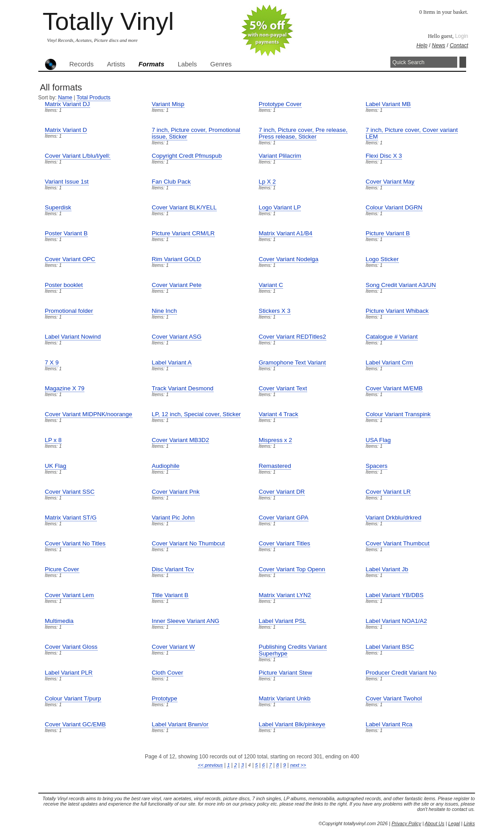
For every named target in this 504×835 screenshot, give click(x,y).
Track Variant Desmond (183, 388)
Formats (152, 64)
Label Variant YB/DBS (395, 595)
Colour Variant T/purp (73, 698)
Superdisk (58, 207)
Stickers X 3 (275, 311)
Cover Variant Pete (177, 285)
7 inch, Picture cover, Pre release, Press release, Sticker (303, 133)
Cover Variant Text (283, 388)
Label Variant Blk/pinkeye (292, 724)
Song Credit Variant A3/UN (401, 285)
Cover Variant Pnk (176, 492)
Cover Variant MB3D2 (181, 440)
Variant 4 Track (279, 414)
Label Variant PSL (283, 621)
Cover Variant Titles (285, 543)
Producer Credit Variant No (401, 673)
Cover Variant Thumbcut (398, 543)
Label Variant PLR (69, 673)
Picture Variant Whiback (397, 311)
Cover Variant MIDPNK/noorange (89, 414)
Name (65, 98)
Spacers (377, 466)
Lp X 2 (268, 182)
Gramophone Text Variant (293, 362)
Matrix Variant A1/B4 (286, 233)
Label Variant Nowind (73, 337)
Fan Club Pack (171, 182)
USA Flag (378, 440)
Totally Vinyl (109, 21)
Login (461, 36)
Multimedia (59, 621)
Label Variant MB (388, 104)
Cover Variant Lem (70, 595)
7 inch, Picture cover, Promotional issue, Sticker (196, 133)
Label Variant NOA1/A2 (397, 621)
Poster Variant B (66, 233)
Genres (221, 64)
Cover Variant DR (282, 492)
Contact (459, 45)
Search (463, 62)
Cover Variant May (390, 182)
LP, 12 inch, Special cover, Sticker (197, 414)
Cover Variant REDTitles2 (293, 337)
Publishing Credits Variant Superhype (293, 650)
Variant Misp (168, 104)
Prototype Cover (280, 104)
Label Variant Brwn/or (180, 724)
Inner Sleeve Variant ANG (186, 621)
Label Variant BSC (390, 647)
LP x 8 (53, 440)
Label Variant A (172, 362)
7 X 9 (52, 362)
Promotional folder (69, 311)
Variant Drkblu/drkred (394, 518)
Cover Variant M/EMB (394, 388)
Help (422, 45)
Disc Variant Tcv (173, 569)
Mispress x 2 (276, 440)
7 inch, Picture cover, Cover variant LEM (412, 133)
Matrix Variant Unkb (285, 698)
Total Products (94, 98)
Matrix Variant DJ (68, 104)
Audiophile (166, 466)
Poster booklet (64, 285)
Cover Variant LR (388, 492)
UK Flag (56, 466)
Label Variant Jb (387, 569)
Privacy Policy (406, 823)
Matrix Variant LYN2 (285, 595)
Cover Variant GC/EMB (76, 724)
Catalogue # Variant (392, 337)
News (438, 45)
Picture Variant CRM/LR (183, 233)
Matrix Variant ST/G (71, 518)
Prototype (165, 698)
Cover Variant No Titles (75, 543)
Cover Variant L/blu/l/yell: (78, 156)
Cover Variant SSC (70, 492)
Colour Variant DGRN (394, 207)
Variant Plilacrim (280, 156)
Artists (116, 64)
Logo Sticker (382, 259)
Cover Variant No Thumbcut (188, 543)
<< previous (210, 765)
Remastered (275, 466)
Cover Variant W (174, 647)
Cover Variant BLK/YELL (184, 207)
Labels (187, 64)
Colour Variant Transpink (398, 414)
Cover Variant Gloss (71, 647)
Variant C (271, 285)
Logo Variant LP (280, 207)
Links (469, 823)
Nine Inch (164, 311)
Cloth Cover (168, 673)
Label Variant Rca (389, 724)
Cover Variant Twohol (394, 698)
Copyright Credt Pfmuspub (187, 156)
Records (82, 64)
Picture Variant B (388, 233)
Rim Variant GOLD (176, 259)
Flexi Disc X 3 (384, 156)
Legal (454, 823)
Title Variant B (170, 595)
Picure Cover (62, 569)
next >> (298, 765)
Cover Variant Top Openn (292, 569)
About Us (434, 823)
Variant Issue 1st (67, 182)
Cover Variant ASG (177, 337)
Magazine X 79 (65, 388)
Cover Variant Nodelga (289, 259)
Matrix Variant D (66, 130)
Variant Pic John (173, 518)
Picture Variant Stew (286, 673)
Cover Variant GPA (284, 518)
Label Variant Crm (389, 362)
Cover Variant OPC (70, 259)
